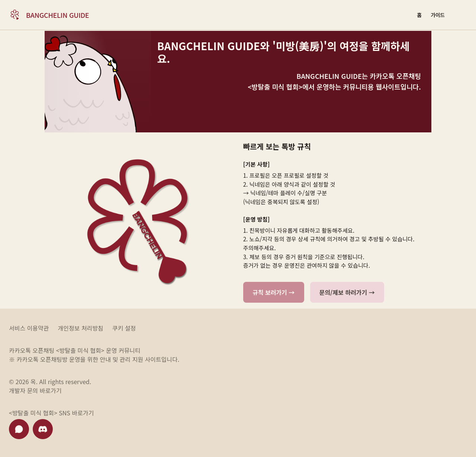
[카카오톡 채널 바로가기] (19, 429)
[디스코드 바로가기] (43, 429)
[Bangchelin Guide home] (49, 15)
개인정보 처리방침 (81, 328)
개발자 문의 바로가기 (35, 390)
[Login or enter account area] (459, 15)
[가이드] (438, 15)
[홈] (419, 15)
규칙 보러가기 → (274, 292)
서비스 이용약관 (29, 328)
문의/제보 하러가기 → (347, 292)
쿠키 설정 (124, 328)
